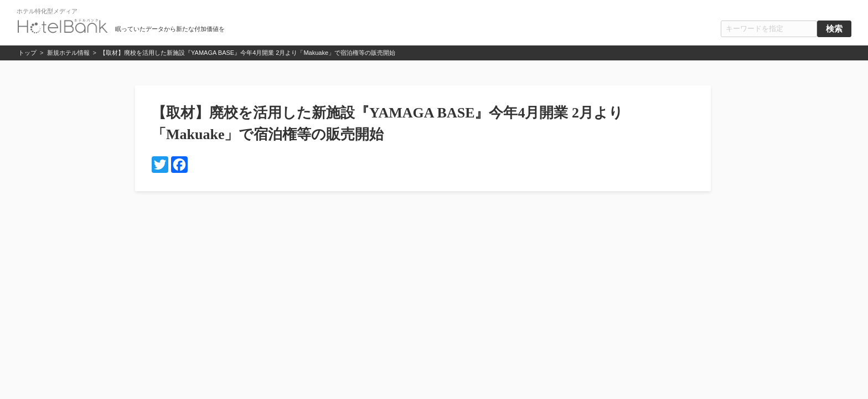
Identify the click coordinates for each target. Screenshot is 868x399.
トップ (27, 53)
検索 (834, 29)
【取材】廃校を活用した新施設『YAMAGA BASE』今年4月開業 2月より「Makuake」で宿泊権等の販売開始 (247, 53)
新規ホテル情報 (68, 53)
